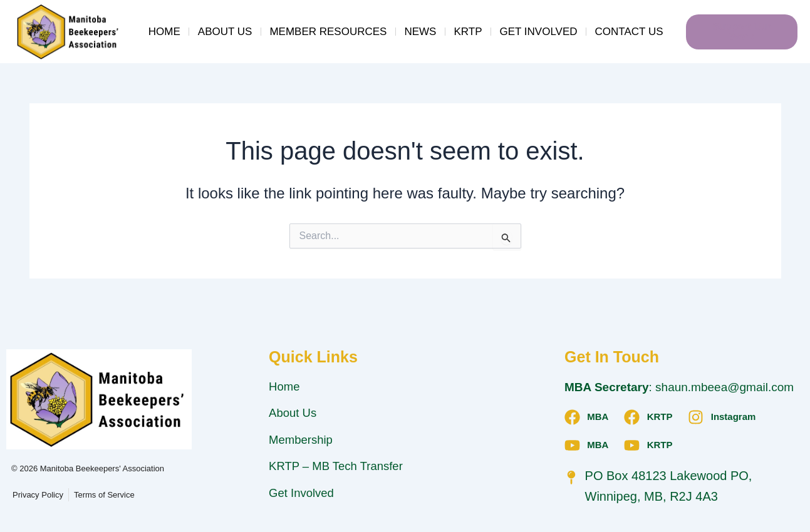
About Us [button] (225, 32)
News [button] (420, 32)
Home (164, 32)
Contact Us (629, 32)
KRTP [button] (468, 32)
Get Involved (538, 32)
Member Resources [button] (328, 32)
